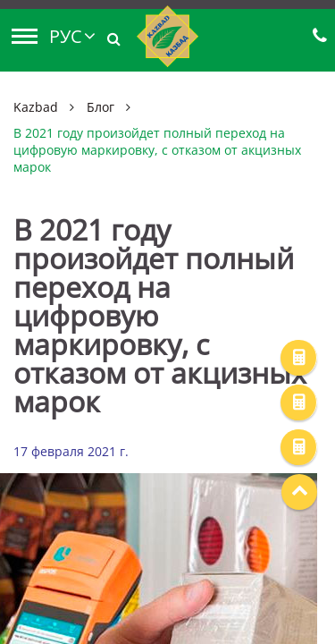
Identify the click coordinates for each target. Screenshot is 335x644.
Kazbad (36, 107)
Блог (100, 107)
